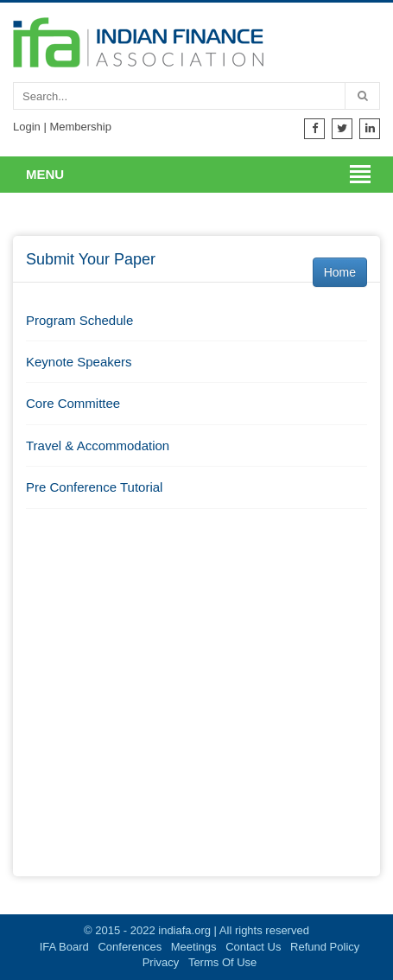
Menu (45, 174)
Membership (80, 127)
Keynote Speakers (79, 362)
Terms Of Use (222, 962)
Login (27, 127)
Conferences (130, 947)
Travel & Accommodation (98, 445)
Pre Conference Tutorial (94, 487)
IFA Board (64, 947)
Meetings (194, 947)
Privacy (161, 962)
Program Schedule (79, 320)
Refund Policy (325, 947)
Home (340, 272)
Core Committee (73, 403)
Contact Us (253, 947)
